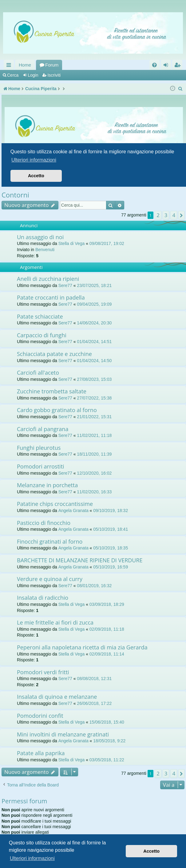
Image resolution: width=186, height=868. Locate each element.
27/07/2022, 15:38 (94, 398)
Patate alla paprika (41, 753)
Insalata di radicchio (43, 598)
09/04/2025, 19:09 (94, 304)
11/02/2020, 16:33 (94, 492)
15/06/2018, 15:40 (107, 722)
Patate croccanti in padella (51, 297)
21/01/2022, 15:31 (94, 417)
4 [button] (174, 215)
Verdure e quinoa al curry (50, 579)
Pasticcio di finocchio (44, 523)
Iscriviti (54, 75)
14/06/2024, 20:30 (94, 323)
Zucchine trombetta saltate (52, 391)
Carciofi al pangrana (43, 429)
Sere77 (65, 285)
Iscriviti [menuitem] (179, 66)
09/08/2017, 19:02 (107, 243)
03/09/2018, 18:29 (107, 604)
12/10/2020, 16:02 (94, 473)
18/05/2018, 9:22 (109, 741)
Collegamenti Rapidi (10, 66)
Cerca (13, 75)
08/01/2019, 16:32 (94, 586)
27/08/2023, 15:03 (94, 379)
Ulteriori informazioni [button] (32, 858)
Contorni (15, 195)
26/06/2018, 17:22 (94, 703)
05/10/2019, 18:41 (111, 529)
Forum (52, 65)
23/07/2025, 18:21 (94, 285)
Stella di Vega (72, 243)
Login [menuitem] (167, 66)
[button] (181, 215)
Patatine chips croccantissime (55, 504)
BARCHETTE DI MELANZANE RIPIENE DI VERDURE (80, 560)
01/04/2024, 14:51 (94, 342)
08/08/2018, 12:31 (94, 679)
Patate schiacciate (40, 316)
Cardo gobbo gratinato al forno (57, 410)
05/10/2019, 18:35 (111, 548)
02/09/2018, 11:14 (107, 654)
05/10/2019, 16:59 (111, 567)
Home (25, 65)
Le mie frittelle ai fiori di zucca (55, 622)
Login (33, 75)
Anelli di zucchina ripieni (48, 279)
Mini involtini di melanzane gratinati (63, 734)
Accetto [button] (151, 851)
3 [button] (166, 215)
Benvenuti (45, 250)
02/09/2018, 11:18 (107, 629)
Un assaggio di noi (40, 237)
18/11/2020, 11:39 (94, 454)
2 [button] (158, 215)
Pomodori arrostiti (41, 466)
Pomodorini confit (40, 716)
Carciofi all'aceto (38, 373)
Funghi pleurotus (39, 448)
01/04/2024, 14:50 (94, 361)
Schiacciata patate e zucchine (54, 354)
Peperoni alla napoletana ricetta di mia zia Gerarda (82, 647)
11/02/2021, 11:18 (94, 435)
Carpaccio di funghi (42, 335)
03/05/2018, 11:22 (107, 760)
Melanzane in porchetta (47, 485)
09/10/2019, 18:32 (111, 510)
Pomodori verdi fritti (43, 672)
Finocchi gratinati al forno (50, 541)
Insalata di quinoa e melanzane (57, 697)
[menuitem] (154, 65)
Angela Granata (73, 510)
